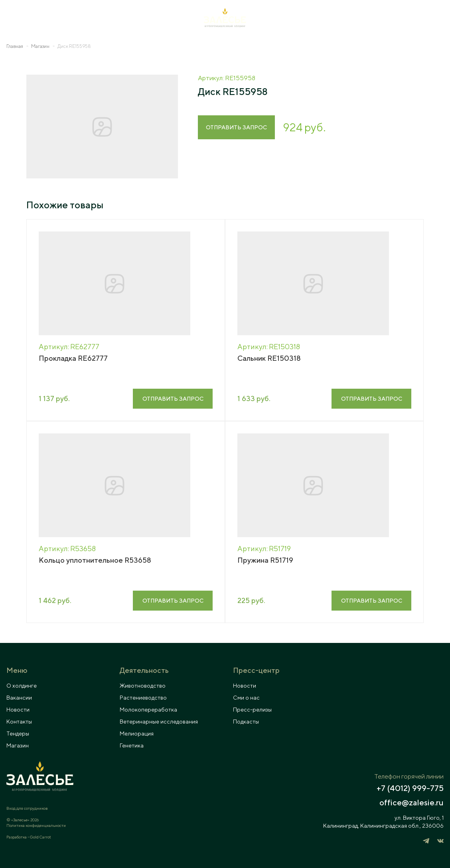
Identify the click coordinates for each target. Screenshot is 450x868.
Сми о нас (246, 698)
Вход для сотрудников (27, 808)
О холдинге (22, 686)
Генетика (132, 745)
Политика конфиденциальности (36, 825)
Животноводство (143, 686)
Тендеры (18, 734)
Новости (18, 710)
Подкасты (246, 722)
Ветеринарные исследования (159, 722)
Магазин (40, 46)
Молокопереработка (148, 710)
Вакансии (19, 698)
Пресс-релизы (252, 710)
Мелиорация (137, 734)
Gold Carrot (40, 837)
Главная (15, 46)
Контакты (19, 722)
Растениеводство (143, 698)
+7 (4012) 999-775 (410, 788)
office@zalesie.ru (412, 803)
